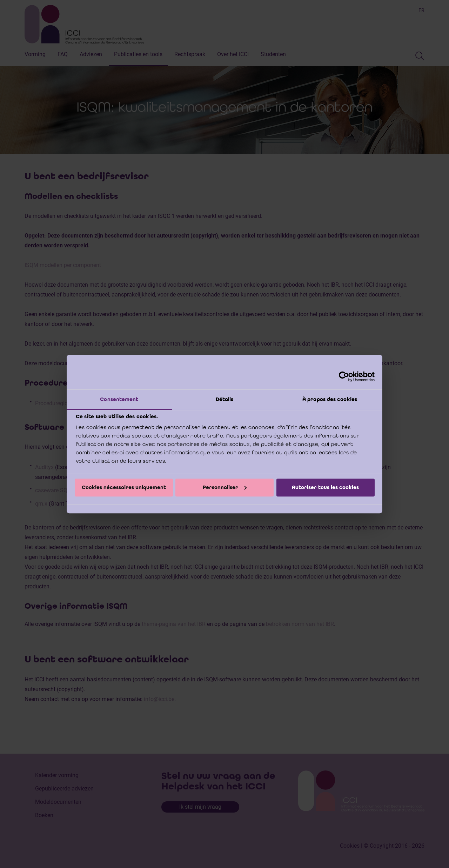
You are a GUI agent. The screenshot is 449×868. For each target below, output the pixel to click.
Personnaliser (225, 487)
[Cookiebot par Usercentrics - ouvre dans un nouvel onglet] (344, 376)
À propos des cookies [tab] (330, 399)
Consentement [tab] (119, 399)
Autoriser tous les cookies (325, 487)
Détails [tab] (225, 399)
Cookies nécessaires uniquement (124, 487)
